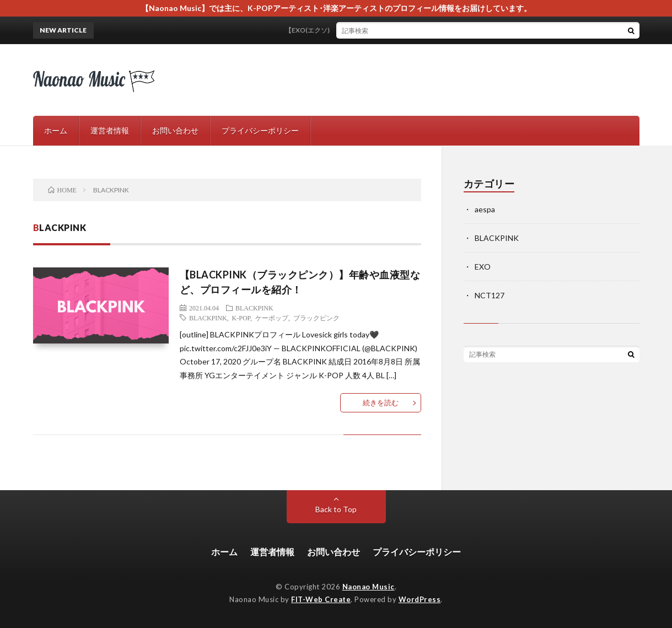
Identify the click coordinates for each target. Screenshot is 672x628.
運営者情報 (110, 130)
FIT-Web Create (321, 599)
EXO (483, 267)
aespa (485, 209)
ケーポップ (272, 318)
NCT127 (490, 295)
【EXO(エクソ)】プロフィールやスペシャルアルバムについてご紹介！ (403, 30)
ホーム (56, 130)
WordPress (420, 599)
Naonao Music (369, 587)
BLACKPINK (254, 308)
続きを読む (381, 402)
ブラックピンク (316, 318)
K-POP (241, 318)
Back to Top (336, 509)
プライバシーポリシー (260, 130)
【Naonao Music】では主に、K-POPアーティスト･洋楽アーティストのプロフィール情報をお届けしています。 (336, 8)
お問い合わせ (175, 130)
